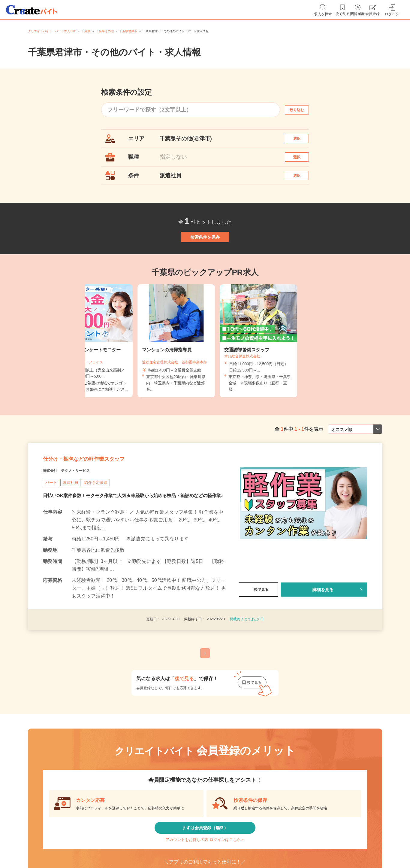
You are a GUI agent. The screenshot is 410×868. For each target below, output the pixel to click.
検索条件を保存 (205, 260)
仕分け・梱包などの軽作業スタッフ (107, 495)
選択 (302, 141)
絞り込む (302, 110)
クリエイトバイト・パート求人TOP (52, 31)
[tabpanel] (205, 370)
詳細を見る (323, 638)
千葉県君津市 (128, 31)
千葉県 (86, 31)
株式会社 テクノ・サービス (78, 510)
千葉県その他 (105, 31)
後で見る (258, 638)
